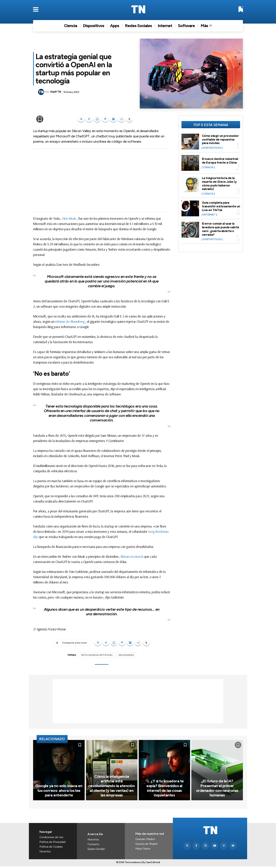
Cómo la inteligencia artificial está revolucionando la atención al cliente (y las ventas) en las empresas (112, 788)
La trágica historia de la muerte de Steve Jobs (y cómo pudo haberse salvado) (219, 183)
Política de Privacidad (52, 843)
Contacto (93, 846)
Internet (209, 214)
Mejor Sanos (143, 850)
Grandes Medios (145, 841)
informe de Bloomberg (70, 321)
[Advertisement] (102, 180)
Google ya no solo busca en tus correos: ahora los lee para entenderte (59, 792)
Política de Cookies (51, 848)
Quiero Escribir (96, 851)
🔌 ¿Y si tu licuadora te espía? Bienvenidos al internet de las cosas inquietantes (164, 790)
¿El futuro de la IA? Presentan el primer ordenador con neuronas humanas (217, 790)
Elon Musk (69, 218)
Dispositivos (212, 148)
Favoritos (45, 853)
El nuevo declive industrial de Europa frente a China (220, 161)
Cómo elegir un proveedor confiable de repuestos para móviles (220, 139)
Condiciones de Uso (51, 839)
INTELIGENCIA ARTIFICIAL (97, 655)
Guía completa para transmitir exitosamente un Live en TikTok (219, 205)
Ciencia (208, 167)
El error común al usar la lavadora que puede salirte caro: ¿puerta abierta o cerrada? (221, 228)
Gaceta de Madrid (146, 845)
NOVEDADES (126, 655)
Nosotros (93, 841)
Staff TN (56, 92)
